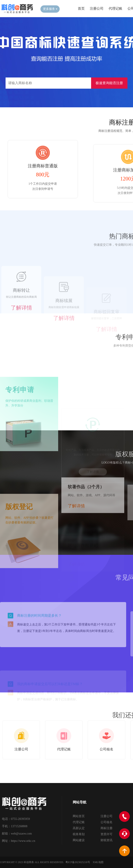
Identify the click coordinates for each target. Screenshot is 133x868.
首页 (81, 8)
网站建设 (79, 840)
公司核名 (106, 822)
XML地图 (98, 862)
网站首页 (79, 816)
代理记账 (115, 8)
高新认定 (79, 828)
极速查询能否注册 (109, 83)
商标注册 (106, 828)
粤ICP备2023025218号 (78, 862)
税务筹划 (79, 834)
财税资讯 (106, 840)
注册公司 (97, 8)
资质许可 (106, 834)
